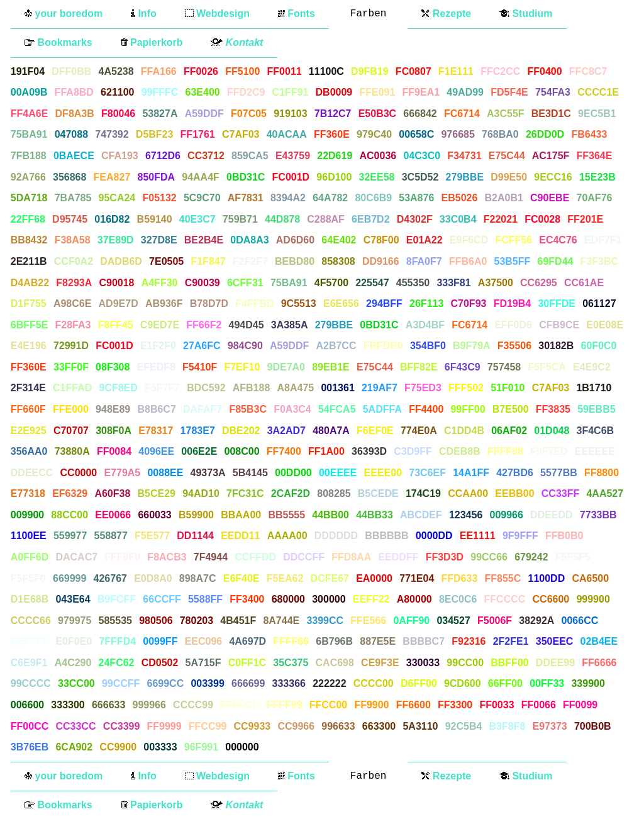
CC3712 (206, 156)
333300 (68, 705)
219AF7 (380, 388)
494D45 (247, 325)
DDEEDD (552, 515)
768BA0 (500, 134)
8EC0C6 (458, 599)
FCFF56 (514, 240)
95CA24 (117, 198)
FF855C (503, 578)
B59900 (196, 515)
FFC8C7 (588, 71)
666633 (108, 705)
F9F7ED (549, 451)
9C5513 (299, 304)
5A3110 (420, 726)
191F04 (28, 71)
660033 (154, 515)
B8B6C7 (156, 409)
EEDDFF (398, 557)
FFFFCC (240, 705)
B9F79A (472, 346)
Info (144, 14)
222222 (329, 683)
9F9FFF (520, 536)
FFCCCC (505, 599)
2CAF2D (291, 493)
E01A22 (425, 240)
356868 (69, 177)
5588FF (205, 599)
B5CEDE (378, 493)
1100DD (546, 578)
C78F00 (381, 240)
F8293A (74, 283)
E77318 (28, 493)
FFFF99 (285, 705)
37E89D (116, 240)
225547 (372, 283)
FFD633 (460, 578)
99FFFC (160, 92)
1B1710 (594, 388)
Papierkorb (152, 42)
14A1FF (471, 473)
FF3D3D (445, 557)
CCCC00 (374, 683)
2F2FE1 (511, 641)
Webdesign (218, 14)
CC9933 (252, 726)
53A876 (416, 198)
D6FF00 (419, 683)
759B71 (240, 219)
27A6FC (202, 346)
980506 (156, 621)
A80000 (414, 599)
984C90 (245, 346)
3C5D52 (420, 177)
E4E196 (29, 346)
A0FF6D (30, 557)
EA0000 (374, 578)
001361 (337, 388)
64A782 (330, 198)
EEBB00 (514, 493)
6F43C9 (463, 367)
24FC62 (117, 663)
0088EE (165, 473)
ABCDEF (421, 515)
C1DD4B (464, 431)
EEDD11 (240, 536)
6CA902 (74, 747)
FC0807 (414, 71)
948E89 (113, 409)
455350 (413, 283)
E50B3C (377, 114)
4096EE (156, 451)
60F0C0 (599, 346)
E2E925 (29, 431)
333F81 (453, 283)
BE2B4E (204, 240)
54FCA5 (337, 409)
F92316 (469, 641)
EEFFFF (30, 641)
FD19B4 (513, 304)
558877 (110, 536)
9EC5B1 (597, 114)
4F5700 (331, 283)
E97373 (550, 726)
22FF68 (28, 219)
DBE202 (241, 431)
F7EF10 (242, 367)
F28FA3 (73, 325)
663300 (379, 726)
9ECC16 (553, 177)
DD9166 (381, 261)
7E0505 (166, 261)
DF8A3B (75, 114)
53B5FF (513, 261)
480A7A (331, 431)
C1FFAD (72, 388)
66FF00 (505, 683)
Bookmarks (58, 42)
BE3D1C (551, 114)
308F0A (114, 431)
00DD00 (293, 473)
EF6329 (70, 493)
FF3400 (247, 599)
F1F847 (208, 261)
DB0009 (334, 92)
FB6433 (589, 134)
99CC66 (489, 557)
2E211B (29, 261)
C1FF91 (291, 92)
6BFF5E (30, 325)
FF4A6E (30, 114)
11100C (326, 71)
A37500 (496, 283)
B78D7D (209, 304)
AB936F (164, 304)
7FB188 (29, 156)
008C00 (241, 451)
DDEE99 (555, 663)
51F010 (508, 388)
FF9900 (371, 705)
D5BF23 (155, 134)
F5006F (495, 621)
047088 (71, 134)
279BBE (465, 177)
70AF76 (595, 198)
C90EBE (550, 198)
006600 (27, 705)
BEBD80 (295, 261)
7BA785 (73, 198)
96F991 (201, 747)
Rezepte (446, 14)
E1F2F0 (158, 346)
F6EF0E (375, 431)
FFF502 (466, 388)
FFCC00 (328, 705)
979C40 (374, 134)
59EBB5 (596, 409)
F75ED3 (423, 388)
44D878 (282, 219)
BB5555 (286, 515)
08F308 (113, 367)
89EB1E (331, 367)
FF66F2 (204, 325)
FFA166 (159, 71)
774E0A (419, 431)
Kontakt (237, 42)
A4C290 (73, 663)
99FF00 (468, 409)
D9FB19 (370, 71)
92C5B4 (464, 726)
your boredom (64, 14)
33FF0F (71, 367)
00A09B (29, 92)
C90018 (116, 283)
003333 (160, 747)
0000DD (434, 536)
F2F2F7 (250, 261)
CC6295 (539, 283)
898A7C (198, 578)
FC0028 (542, 219)
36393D (369, 451)
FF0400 (545, 71)
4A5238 (116, 71)
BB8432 (29, 240)
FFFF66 (291, 641)
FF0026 (201, 71)
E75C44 (507, 156)
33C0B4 (458, 219)
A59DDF (204, 114)
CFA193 (120, 156)
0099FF (160, 641)
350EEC (555, 641)
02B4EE (599, 641)
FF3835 (553, 409)
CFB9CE (559, 325)
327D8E (159, 240)
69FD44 (556, 261)
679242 (531, 557)
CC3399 (122, 726)
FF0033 (497, 705)
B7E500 (511, 409)
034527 (453, 621)
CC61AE (584, 283)
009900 (27, 515)
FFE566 (368, 621)
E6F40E (241, 578)
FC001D (291, 177)
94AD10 (201, 493)
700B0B (593, 726)
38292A (536, 621)
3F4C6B (596, 431)
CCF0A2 (74, 261)
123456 (466, 515)
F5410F (200, 367)
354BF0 (428, 346)
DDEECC (32, 473)
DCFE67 (330, 578)
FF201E (585, 219)
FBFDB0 (383, 346)
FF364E (595, 156)
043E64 (73, 599)
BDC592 (206, 388)
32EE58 (377, 177)
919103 (290, 114)
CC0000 (79, 473)
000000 (242, 747)
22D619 (335, 156)
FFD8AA (351, 557)
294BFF (384, 304)
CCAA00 (468, 493)
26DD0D (545, 134)
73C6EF (427, 473)
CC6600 (551, 599)
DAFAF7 (203, 409)
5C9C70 (202, 198)
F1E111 (456, 71)
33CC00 (76, 683)
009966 (507, 515)
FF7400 (284, 451)
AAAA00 (287, 536)
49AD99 (465, 92)
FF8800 (602, 473)
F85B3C (248, 409)
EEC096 (204, 641)
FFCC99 (208, 726)
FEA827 (112, 177)
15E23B (597, 177)
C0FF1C (247, 663)
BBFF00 (509, 663)
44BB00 (330, 515)
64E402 (339, 240)
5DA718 (29, 198)
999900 (593, 599)
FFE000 (71, 409)
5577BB (559, 473)
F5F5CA (547, 367)
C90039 (203, 283)
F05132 (159, 198)
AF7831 (246, 198)
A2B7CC (336, 346)
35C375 (291, 663)
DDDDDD (336, 536)
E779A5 (122, 473)
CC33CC (75, 726)
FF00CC (30, 726)
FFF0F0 (122, 557)
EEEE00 (383, 473)
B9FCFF (117, 599)
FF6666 (599, 663)
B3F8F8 (508, 726)
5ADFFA (382, 409)
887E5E (378, 641)
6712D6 (163, 156)
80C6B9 (373, 198)
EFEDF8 (156, 367)
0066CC (580, 621)
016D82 (112, 219)
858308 (338, 261)
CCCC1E (598, 92)
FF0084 (114, 451)
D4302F (415, 219)
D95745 (70, 219)
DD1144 (195, 536)
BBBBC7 (424, 641)
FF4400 (426, 409)
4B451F (238, 621)
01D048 (552, 431)
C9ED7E (160, 325)
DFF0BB (71, 71)
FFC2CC (500, 71)
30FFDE (557, 304)
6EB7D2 (370, 219)
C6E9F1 (29, 663)
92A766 (28, 177)
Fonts (297, 14)
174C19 (423, 493)
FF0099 (580, 705)
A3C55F (506, 114)
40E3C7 (197, 219)
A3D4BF (425, 325)
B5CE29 (156, 493)
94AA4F (201, 177)
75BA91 (29, 134)
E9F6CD (469, 240)
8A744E (281, 621)
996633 (338, 726)
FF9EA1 (421, 92)
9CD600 (463, 683)
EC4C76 (558, 240)
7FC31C (245, 493)
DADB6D (121, 261)
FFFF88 (505, 451)
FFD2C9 (246, 92)
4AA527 (605, 493)
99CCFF (121, 683)
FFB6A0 (468, 261)
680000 (288, 599)
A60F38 (112, 493)
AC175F (551, 156)
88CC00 (69, 515)
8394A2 (288, 198)
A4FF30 (160, 283)
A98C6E (72, 304)
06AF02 (509, 431)
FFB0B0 (564, 536)
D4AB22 (30, 283)
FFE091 (377, 92)
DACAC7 (76, 557)
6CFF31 (245, 283)
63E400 (203, 92)
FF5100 (242, 71)
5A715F (203, 663)
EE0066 (113, 515)
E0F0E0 (74, 641)
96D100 (334, 177)
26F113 (426, 304)
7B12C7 (333, 114)
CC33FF (560, 493)
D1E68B (30, 599)
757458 (504, 367)
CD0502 (160, 663)
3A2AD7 (286, 431)
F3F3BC (599, 261)
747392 (112, 134)
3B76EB (30, 747)
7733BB (598, 515)
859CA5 (250, 156)
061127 (599, 304)
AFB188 (252, 388)
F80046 (118, 114)
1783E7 (198, 431)
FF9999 (164, 726)
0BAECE (74, 156)
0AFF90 (411, 621)
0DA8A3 (249, 240)
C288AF (326, 219)
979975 (75, 621)
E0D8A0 (153, 578)
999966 (149, 705)
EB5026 (460, 198)
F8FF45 (116, 325)
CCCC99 (193, 705)
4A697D (247, 641)
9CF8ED (118, 388)
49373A (208, 473)
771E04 (417, 578)
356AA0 (29, 451)
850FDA (156, 177)
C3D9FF (413, 451)
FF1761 (198, 134)
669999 (69, 578)
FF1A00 (326, 451)
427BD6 (515, 473)
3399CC (325, 621)
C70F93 (469, 304)
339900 (588, 683)
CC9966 (296, 726)
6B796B (334, 641)
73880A (72, 451)
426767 (110, 578)
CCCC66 (31, 621)
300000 (329, 599)
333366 (289, 683)
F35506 (514, 346)
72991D (71, 346)
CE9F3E (380, 663)
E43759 (293, 156)
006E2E (199, 451)
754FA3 (553, 92)
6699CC (166, 683)
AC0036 (378, 156)
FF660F (28, 409)
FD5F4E (509, 92)
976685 (458, 134)
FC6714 (462, 114)
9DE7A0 (286, 367)
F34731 (464, 156)
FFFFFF (285, 747)
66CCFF (162, 599)
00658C (416, 134)
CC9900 (118, 747)
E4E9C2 (592, 367)
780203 (197, 621)
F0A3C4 (292, 409)
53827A (160, 114)
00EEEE (338, 473)
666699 (248, 683)
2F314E (28, 388)
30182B (556, 346)
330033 (423, 663)
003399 (207, 683)
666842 (420, 114)
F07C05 (249, 114)
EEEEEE (595, 451)
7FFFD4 (117, 641)
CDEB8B (460, 451)
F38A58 (73, 240)
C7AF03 (241, 134)
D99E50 (509, 177)
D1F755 (29, 304)
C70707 (71, 431)
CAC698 (335, 663)
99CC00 (465, 663)
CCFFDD (255, 557)
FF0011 (285, 71)
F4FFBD (254, 304)
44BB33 (375, 515)
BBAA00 (241, 515)
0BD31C (246, 177)
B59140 (155, 219)
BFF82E (419, 367)
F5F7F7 (162, 388)
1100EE (29, 536)
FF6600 (414, 705)
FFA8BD (74, 92)
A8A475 (296, 388)
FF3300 (455, 705)
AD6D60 (295, 240)
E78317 (156, 431)
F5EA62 (285, 578)
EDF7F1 (603, 240)
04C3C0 (422, 156)
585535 (115, 621)
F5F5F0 (28, 578)
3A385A (290, 325)
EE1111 (478, 536)
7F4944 (211, 557)
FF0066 (539, 705)
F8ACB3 (167, 557)
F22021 (501, 219)
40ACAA (287, 134)
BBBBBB (386, 536)
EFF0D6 (513, 325)
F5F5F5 (573, 557)
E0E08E (605, 325)
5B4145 (250, 473)
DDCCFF (304, 557)
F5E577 (152, 536)
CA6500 (590, 578)
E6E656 (341, 304)
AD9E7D (119, 304)
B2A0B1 (504, 198)
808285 (334, 493)
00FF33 (547, 683)
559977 (70, 536)
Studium (526, 14)
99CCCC (31, 683)
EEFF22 (371, 599)
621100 (117, 92)
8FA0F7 (424, 261)
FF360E (332, 134)
